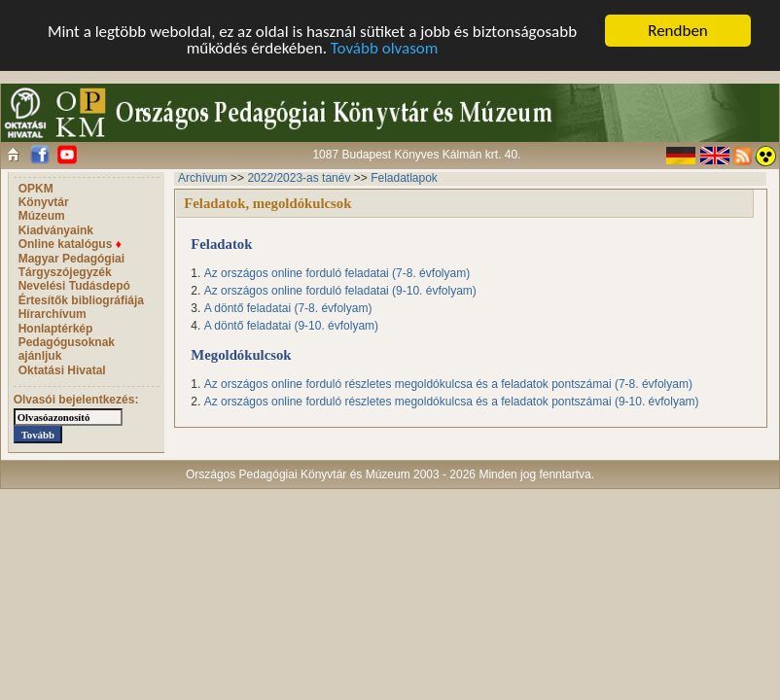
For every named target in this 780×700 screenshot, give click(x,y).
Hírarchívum (53, 314)
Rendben (678, 31)
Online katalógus (70, 244)
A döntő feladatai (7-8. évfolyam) (288, 308)
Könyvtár (44, 202)
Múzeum (42, 216)
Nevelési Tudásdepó (74, 286)
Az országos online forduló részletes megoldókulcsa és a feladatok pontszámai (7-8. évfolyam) (448, 384)
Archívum (203, 178)
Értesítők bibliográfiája (81, 300)
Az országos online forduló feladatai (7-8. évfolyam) (337, 273)
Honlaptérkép (56, 329)
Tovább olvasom (385, 48)
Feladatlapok (404, 178)
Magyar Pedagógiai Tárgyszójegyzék (71, 265)
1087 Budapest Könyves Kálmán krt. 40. (416, 155)
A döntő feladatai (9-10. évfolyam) (291, 326)
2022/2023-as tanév (299, 178)
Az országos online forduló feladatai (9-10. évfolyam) (340, 291)
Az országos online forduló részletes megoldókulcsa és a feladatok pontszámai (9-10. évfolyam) (452, 402)
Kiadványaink (56, 230)
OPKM (36, 189)
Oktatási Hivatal (62, 370)
